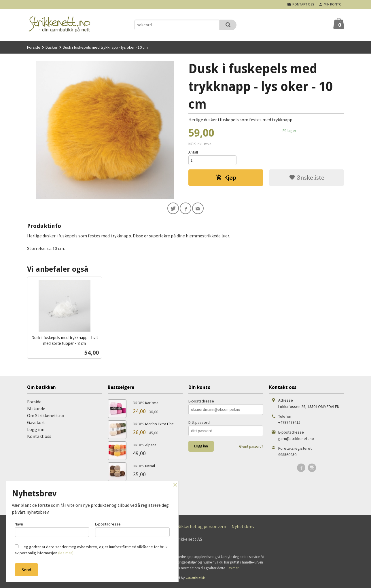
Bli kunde (36, 410)
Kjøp (226, 179)
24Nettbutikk (195, 579)
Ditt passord (199, 423)
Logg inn (36, 430)
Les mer (233, 569)
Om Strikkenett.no (46, 417)
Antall (193, 152)
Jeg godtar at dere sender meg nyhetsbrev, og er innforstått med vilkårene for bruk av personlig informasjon (91, 550)
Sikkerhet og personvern (202, 528)
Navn (52, 529)
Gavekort (36, 423)
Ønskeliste (307, 179)
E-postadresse (201, 402)
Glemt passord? (251, 448)
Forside (34, 47)
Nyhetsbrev (243, 528)
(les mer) (66, 553)
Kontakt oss (39, 437)
